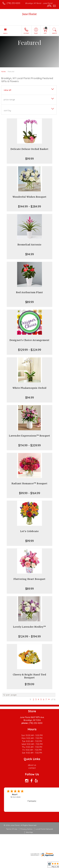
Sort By (7, 110)
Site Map (29, 832)
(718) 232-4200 (13, 3)
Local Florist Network (44, 829)
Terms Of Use (12, 829)
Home (3, 71)
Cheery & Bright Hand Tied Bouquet (30, 676)
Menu (5, 33)
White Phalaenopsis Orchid (29, 388)
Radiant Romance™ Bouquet (29, 483)
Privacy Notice (26, 829)
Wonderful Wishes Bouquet (30, 197)
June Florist (29, 14)
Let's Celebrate (30, 531)
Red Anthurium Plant (30, 292)
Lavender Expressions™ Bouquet (30, 436)
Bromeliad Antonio (29, 245)
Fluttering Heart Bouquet (30, 579)
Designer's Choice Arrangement (30, 340)
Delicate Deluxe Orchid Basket (29, 149)
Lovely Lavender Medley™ (29, 627)
